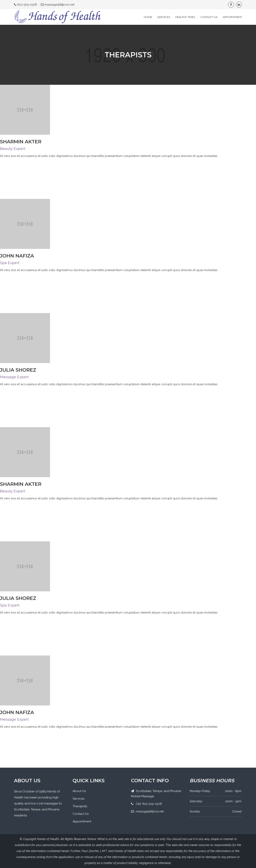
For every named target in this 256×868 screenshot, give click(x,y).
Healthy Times (185, 17)
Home (148, 17)
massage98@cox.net (59, 5)
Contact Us (209, 17)
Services (164, 17)
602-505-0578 (27, 5)
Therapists (80, 806)
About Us (79, 791)
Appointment (232, 17)
